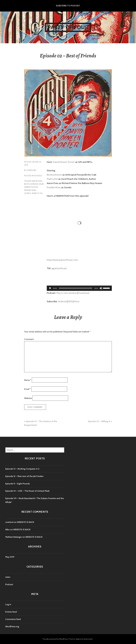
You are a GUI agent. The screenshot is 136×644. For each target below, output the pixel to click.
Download (84, 293)
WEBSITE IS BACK (26, 522)
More (77, 301)
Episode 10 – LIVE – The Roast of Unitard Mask (27, 491)
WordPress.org (12, 626)
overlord (31, 170)
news (8, 577)
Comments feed (13, 619)
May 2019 (10, 557)
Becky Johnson (54, 175)
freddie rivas (30, 190)
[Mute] (101, 288)
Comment (29, 339)
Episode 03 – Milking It (99, 421)
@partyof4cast (59, 268)
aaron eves (37, 181)
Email (27, 389)
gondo (28, 193)
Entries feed (11, 612)
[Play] (50, 288)
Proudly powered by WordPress (55, 639)
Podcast (38, 176)
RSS (70, 301)
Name (28, 380)
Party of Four (68, 27)
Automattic (88, 639)
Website (28, 398)
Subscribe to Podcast (68, 6)
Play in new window (67, 293)
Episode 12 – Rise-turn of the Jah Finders (24, 476)
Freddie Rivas (54, 187)
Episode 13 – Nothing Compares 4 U (22, 469)
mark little (37, 193)
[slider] (76, 288)
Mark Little (52, 179)
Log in (8, 604)
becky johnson (31, 184)
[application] (79, 288)
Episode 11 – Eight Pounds (18, 484)
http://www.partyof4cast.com (62, 260)
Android (62, 301)
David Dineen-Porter (64, 162)
